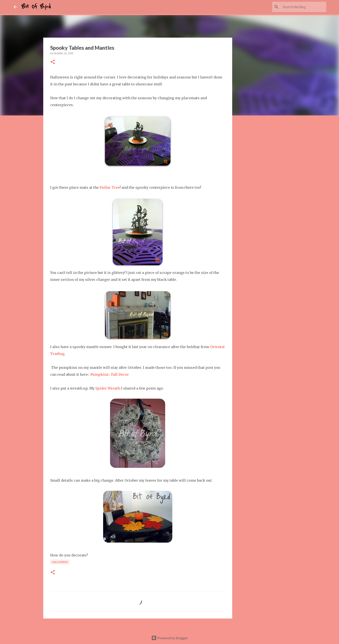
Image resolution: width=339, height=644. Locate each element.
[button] (53, 62)
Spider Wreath (108, 388)
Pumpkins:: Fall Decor (110, 374)
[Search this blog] (304, 7)
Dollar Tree (110, 187)
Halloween (60, 562)
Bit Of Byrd (36, 7)
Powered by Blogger (170, 638)
